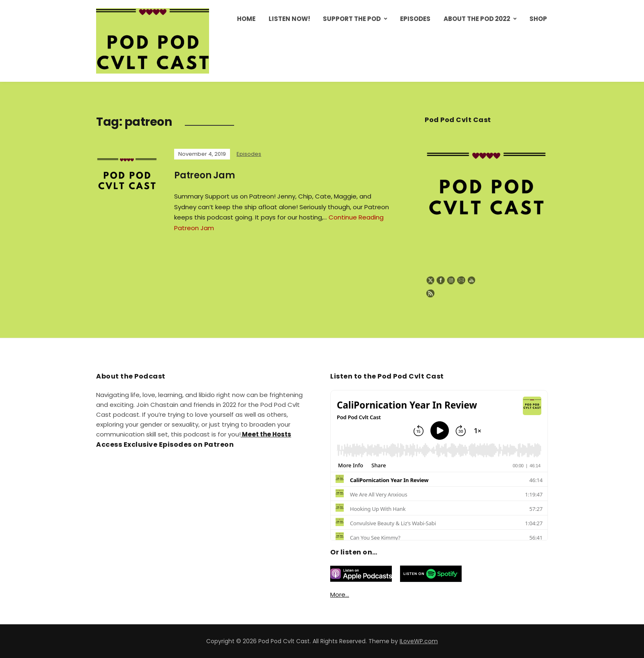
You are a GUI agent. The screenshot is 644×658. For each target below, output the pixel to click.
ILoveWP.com (419, 641)
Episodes (415, 19)
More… (340, 595)
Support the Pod (352, 19)
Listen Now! (289, 19)
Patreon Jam (205, 175)
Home (246, 19)
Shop (538, 19)
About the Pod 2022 (477, 19)
